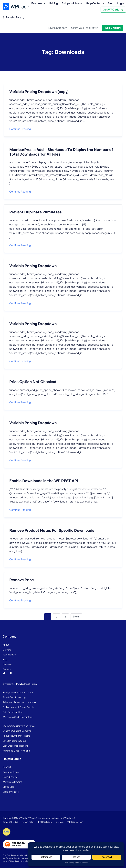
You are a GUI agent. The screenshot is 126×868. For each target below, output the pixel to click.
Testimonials (9, 655)
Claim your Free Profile (85, 28)
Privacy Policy (28, 822)
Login (121, 3)
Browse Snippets (57, 28)
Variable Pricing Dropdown (33, 266)
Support (7, 767)
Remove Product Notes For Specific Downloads (52, 530)
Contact (7, 669)
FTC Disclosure (45, 822)
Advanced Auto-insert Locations (19, 702)
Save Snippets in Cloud (15, 741)
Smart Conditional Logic (15, 697)
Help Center (93, 3)
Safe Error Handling (13, 712)
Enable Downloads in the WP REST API (44, 481)
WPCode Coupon (75, 822)
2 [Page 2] (56, 617)
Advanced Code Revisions (16, 751)
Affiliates (7, 664)
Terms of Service (10, 822)
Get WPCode (111, 10)
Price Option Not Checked (33, 382)
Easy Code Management (15, 746)
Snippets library (13, 17)
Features (37, 3)
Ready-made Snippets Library (18, 692)
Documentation (11, 772)
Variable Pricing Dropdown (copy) (39, 92)
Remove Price (22, 580)
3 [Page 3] (65, 617)
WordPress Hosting (12, 782)
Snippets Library (72, 3)
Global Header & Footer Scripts (18, 707)
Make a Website (11, 792)
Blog (111, 3)
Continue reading (20, 129)
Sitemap (60, 822)
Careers (7, 650)
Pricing (54, 3)
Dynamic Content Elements (17, 731)
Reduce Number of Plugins (16, 736)
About (6, 645)
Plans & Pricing (10, 777)
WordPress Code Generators (17, 717)
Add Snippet (113, 28)
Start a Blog (9, 787)
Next (76, 617)
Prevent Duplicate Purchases (36, 212)
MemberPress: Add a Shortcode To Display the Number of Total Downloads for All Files (61, 152)
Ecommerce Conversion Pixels (19, 726)
